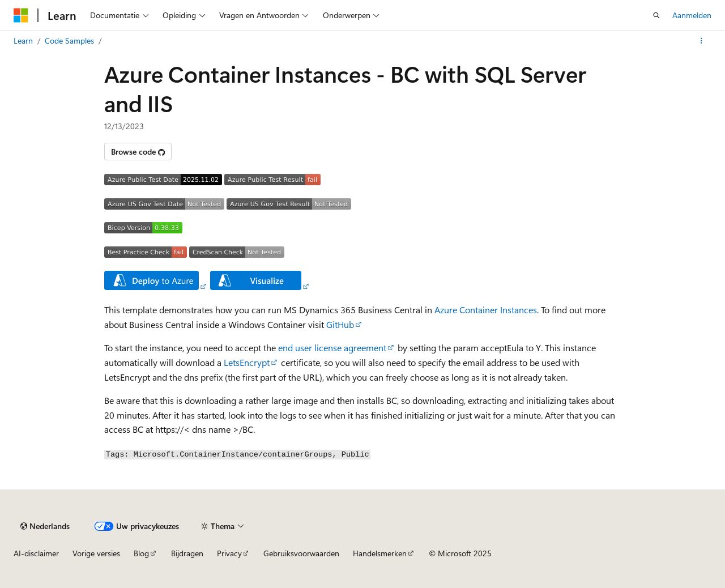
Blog (141, 553)
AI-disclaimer (36, 553)
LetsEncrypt (247, 362)
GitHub (340, 324)
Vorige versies (96, 553)
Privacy (229, 553)
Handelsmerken (380, 553)
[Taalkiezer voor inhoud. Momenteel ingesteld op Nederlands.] (45, 526)
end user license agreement (332, 348)
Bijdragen (187, 553)
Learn (23, 41)
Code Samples (69, 41)
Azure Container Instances (486, 310)
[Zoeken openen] (656, 15)
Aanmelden (692, 15)
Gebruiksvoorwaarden (301, 553)
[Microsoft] (21, 15)
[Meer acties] (701, 41)
